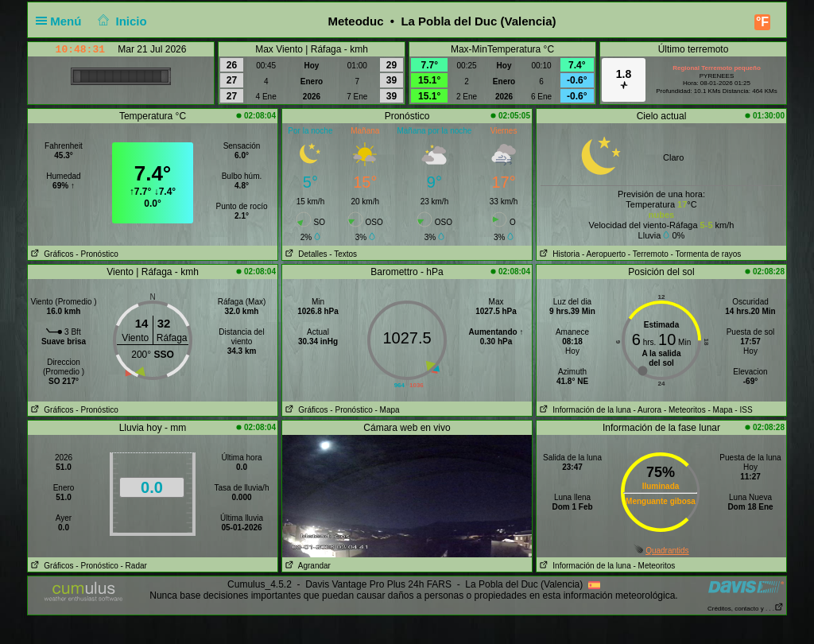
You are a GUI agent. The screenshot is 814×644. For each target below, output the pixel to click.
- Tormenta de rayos (706, 254)
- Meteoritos (685, 410)
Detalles (304, 254)
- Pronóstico (97, 254)
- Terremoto (648, 254)
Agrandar (306, 566)
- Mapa (388, 410)
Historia (558, 254)
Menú (62, 21)
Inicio (121, 21)
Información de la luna (584, 410)
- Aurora (648, 410)
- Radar (134, 566)
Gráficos (51, 254)
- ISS (743, 410)
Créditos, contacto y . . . (746, 609)
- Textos (343, 254)
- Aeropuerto (604, 254)
